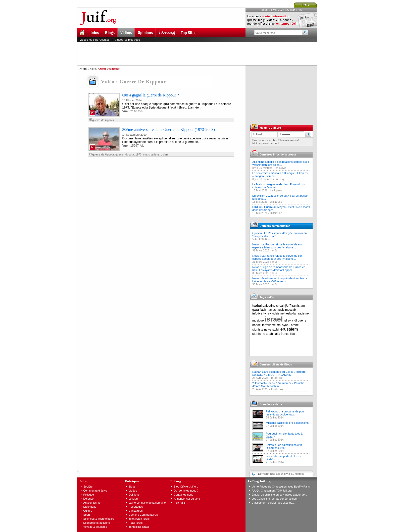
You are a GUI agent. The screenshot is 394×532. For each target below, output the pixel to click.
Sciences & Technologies (99, 519)
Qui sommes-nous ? (186, 491)
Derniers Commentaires (143, 515)
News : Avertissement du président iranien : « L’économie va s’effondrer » (280, 280)
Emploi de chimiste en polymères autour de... (279, 495)
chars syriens (151, 154)
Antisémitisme (92, 503)
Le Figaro (276, 190)
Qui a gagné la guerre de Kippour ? (151, 95)
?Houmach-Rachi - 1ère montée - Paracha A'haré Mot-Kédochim (278, 385)
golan (164, 154)
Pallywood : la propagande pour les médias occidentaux (285, 413)
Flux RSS (180, 503)
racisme (304, 313)
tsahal (257, 305)
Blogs (132, 487)
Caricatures (136, 511)
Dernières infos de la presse (278, 154)
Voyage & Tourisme (95, 527)
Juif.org (279, 179)
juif (288, 305)
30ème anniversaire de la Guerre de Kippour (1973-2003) (169, 129)
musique (258, 321)
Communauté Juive (95, 491)
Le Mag (133, 499)
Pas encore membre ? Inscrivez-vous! (276, 140)
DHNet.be (276, 202)
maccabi (291, 310)
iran (294, 306)
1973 (138, 154)
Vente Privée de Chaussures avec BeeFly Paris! (281, 487)
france (285, 334)
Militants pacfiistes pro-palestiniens (287, 423)
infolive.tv (259, 313)
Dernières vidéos (271, 404)
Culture (88, 511)
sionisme (259, 334)
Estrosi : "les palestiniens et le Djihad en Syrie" (284, 446)
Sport (87, 515)
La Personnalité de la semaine (147, 503)
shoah (281, 306)
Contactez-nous (184, 495)
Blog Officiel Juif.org (186, 487)
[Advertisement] (199, 54)
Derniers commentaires (275, 226)
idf (295, 321)
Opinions (134, 495)
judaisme (278, 313)
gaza (256, 310)
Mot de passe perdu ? (266, 143)
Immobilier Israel (139, 527)
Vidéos (133, 491)
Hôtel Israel (136, 523)
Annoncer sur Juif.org (187, 499)
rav (269, 313)
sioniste (258, 329)
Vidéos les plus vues (127, 40)
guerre (119, 154)
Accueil (84, 69)
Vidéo (93, 69)
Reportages (136, 507)
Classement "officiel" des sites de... (273, 503)
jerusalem (289, 329)
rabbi (275, 330)
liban (293, 334)
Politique (89, 495)
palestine (269, 306)
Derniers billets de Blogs (276, 364)
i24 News (281, 168)
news (268, 330)
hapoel (257, 325)
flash (263, 310)
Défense (89, 499)
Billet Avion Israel (139, 519)
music (281, 310)
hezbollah (291, 313)
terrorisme (269, 325)
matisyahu (283, 325)
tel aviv (288, 321)
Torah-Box (277, 378)
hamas (271, 310)
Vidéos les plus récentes (95, 40)
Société (88, 487)
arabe (295, 325)
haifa (277, 334)
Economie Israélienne (97, 523)
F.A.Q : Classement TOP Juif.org (272, 491)
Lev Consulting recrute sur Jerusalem (275, 499)
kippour (129, 154)
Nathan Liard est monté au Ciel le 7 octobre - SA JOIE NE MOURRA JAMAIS (280, 373)
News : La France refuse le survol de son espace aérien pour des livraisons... (277, 246)
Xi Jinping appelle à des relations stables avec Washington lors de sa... (281, 163)
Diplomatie (90, 507)
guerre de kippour (103, 120)
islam (301, 306)
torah (269, 334)
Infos (83, 481)
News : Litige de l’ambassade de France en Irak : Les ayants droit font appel (279, 269)
